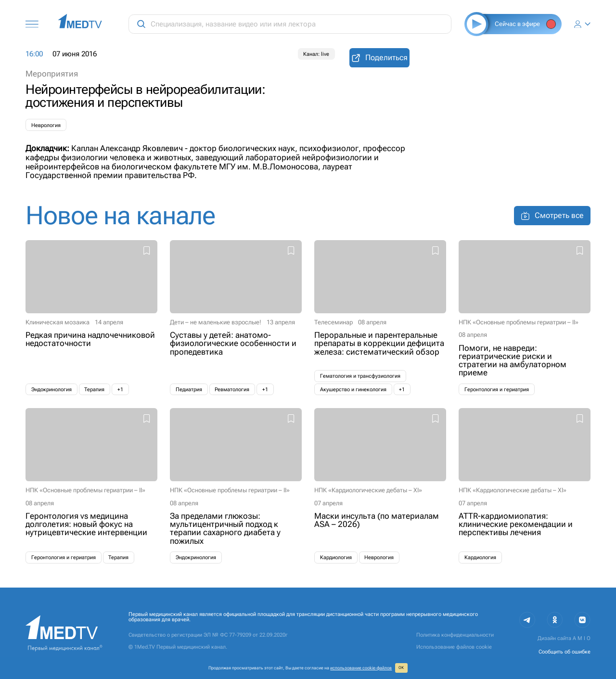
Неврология (46, 125)
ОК (401, 668)
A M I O (582, 638)
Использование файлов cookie (454, 647)
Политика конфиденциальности (455, 635)
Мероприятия (52, 74)
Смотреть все (552, 216)
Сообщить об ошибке (565, 652)
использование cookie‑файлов (361, 668)
